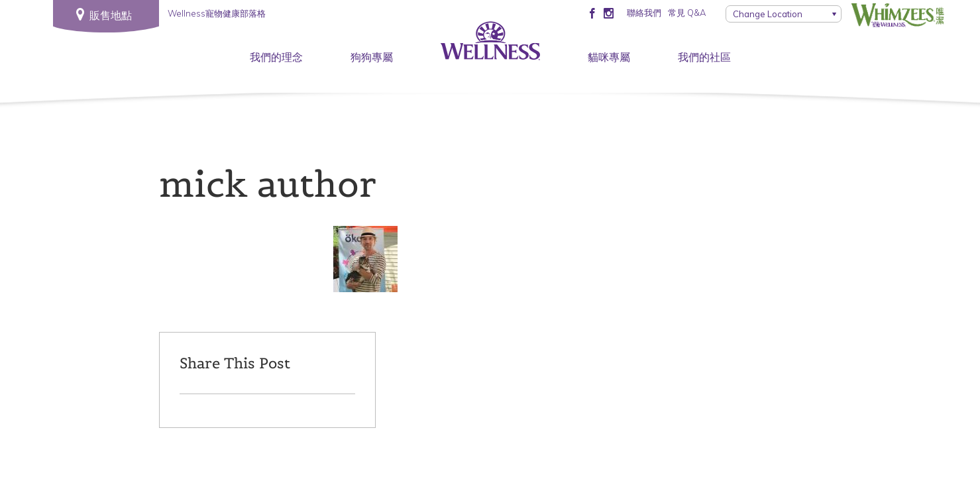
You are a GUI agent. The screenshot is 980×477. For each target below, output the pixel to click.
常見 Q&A (687, 13)
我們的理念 (276, 57)
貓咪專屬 (609, 57)
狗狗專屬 (372, 57)
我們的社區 (704, 57)
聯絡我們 (644, 13)
